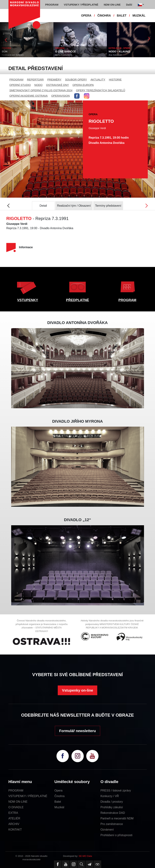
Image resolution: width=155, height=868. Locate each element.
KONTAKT (15, 830)
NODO (38, 85)
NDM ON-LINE (18, 802)
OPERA (86, 16)
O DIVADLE (16, 807)
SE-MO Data (85, 856)
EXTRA (13, 813)
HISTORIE (115, 79)
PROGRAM (16, 79)
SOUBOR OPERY (76, 79)
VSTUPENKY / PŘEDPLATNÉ (28, 796)
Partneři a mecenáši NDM (117, 818)
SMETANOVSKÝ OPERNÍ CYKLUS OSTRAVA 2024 (41, 90)
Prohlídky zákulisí (112, 807)
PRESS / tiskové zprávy (116, 791)
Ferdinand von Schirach (13, 55)
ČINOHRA (104, 16)
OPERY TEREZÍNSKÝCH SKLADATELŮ (101, 90)
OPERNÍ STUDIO (20, 85)
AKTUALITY (98, 79)
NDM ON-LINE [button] (112, 5)
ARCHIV (14, 824)
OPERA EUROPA (83, 85)
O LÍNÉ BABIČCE (66, 51)
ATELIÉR (14, 818)
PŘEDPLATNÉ (77, 300)
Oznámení (107, 830)
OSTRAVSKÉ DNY (57, 85)
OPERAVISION (60, 96)
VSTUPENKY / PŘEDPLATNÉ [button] (81, 5)
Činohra (60, 796)
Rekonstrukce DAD (113, 813)
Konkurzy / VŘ (110, 796)
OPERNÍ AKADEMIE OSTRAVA (29, 96)
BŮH (5, 51)
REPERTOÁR (35, 79)
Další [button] (129, 5)
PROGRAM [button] (52, 5)
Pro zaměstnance (112, 824)
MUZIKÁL (139, 16)
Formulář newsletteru (77, 731)
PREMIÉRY (54, 79)
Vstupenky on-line (77, 690)
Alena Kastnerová (63, 55)
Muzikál (59, 807)
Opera (58, 791)
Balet (58, 802)
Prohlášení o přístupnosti (116, 835)
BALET (122, 16)
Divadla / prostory (112, 802)
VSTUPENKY (28, 300)
